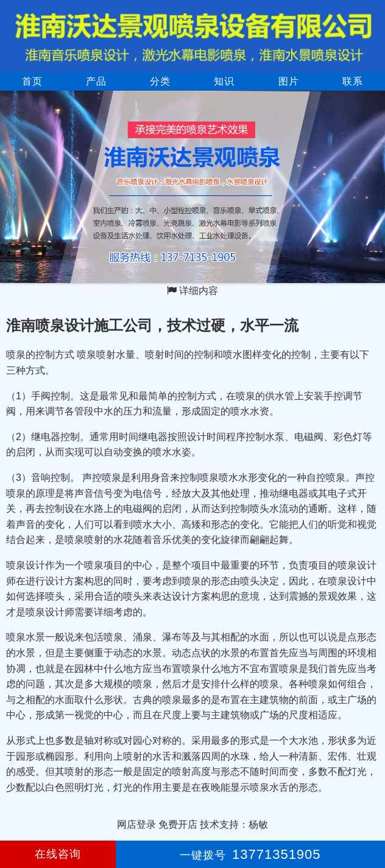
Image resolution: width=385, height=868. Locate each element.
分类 (160, 81)
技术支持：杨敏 (234, 824)
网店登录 (136, 824)
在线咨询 (58, 854)
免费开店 (178, 824)
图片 (289, 81)
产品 (96, 81)
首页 (32, 81)
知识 (224, 81)
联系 (353, 81)
